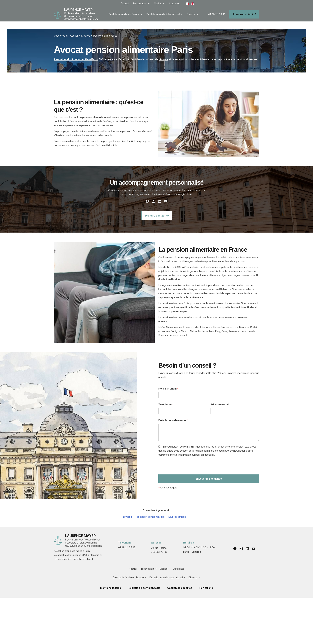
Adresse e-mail (221, 397)
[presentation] (182, 459)
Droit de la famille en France (124, 14)
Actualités (174, 3)
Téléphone (166, 397)
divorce (163, 52)
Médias (158, 3)
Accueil (125, 3)
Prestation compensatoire (150, 510)
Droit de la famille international (163, 14)
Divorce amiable (177, 510)
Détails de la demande (173, 413)
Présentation (140, 3)
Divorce (191, 14)
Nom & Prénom (168, 381)
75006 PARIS (159, 542)
